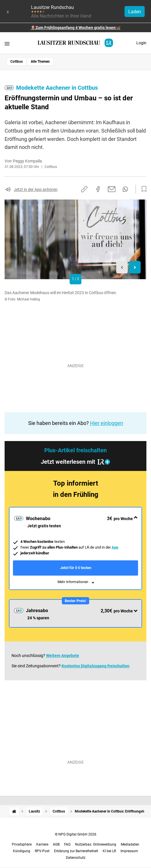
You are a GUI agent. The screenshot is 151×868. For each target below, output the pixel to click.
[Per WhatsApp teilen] (125, 189)
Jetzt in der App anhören (36, 189)
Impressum (129, 851)
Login (141, 43)
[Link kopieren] (84, 189)
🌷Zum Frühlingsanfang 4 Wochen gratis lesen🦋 (75, 28)
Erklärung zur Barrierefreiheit (76, 851)
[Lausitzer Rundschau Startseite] (76, 43)
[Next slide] (135, 267)
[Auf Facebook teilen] (98, 189)
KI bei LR (109, 851)
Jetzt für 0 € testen (76, 568)
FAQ (67, 844)
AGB (56, 844)
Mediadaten (130, 844)
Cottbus (17, 62)
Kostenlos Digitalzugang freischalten (95, 666)
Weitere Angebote (63, 656)
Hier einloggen (107, 423)
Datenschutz (76, 858)
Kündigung (22, 851)
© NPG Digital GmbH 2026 (76, 834)
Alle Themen (40, 62)
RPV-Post (42, 851)
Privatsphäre (22, 844)
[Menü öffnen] (7, 44)
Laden (135, 12)
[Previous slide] (122, 267)
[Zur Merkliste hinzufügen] (142, 189)
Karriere (42, 844)
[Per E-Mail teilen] (112, 189)
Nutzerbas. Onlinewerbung (96, 844)
